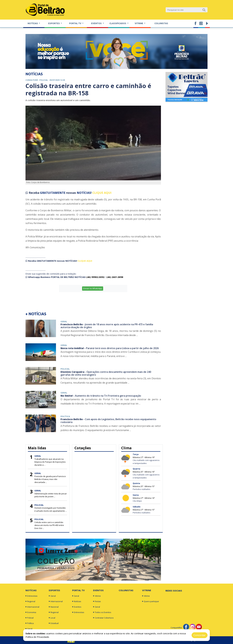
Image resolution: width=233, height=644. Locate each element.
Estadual (54, 623)
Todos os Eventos (102, 612)
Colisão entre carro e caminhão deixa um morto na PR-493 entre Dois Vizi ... (49, 525)
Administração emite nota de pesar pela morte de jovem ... (51, 495)
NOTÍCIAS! (84, 193)
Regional (30, 601)
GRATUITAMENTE (53, 193)
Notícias (31, 590)
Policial (30, 618)
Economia (31, 612)
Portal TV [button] (75, 23)
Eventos (77, 607)
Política (30, 623)
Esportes (54, 590)
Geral (29, 629)
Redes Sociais (174, 591)
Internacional (32, 607)
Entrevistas (31, 596)
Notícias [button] (33, 23)
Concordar (200, 635)
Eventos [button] (97, 23)
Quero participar (151, 601)
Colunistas (161, 23)
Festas (97, 601)
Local (52, 618)
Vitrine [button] (139, 23)
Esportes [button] (54, 23)
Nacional (54, 607)
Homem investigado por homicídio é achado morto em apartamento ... (51, 509)
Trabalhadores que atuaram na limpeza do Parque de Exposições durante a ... (50, 462)
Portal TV (78, 590)
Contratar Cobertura (103, 618)
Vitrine (97, 596)
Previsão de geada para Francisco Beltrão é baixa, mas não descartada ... (50, 479)
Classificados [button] (118, 23)
